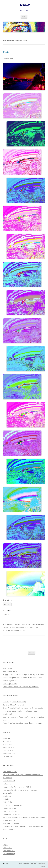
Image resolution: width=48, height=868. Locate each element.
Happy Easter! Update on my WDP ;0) (17, 787)
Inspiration (7, 796)
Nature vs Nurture (10, 808)
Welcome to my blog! (11, 823)
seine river (34, 627)
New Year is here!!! (10, 811)
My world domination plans (14, 805)
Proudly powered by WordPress (27, 863)
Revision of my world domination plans (27, 723)
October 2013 (8, 756)
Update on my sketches (12, 814)
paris (27, 627)
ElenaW (24, 5)
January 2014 (8, 750)
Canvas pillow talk (10, 684)
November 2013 (9, 753)
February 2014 (9, 747)
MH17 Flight (7, 668)
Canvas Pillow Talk (10, 772)
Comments (9, 851)
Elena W (6, 708)
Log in (5, 845)
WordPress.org (9, 854)
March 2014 (7, 744)
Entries (7, 848)
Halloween (7, 784)
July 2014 (6, 738)
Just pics (26, 624)
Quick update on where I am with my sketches (21, 687)
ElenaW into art (9, 781)
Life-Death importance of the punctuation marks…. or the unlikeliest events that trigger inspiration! (24, 711)
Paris (6, 52)
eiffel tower (20, 627)
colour (13, 627)
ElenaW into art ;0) (10, 671)
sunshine (7, 630)
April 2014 (7, 741)
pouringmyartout (10, 717)
